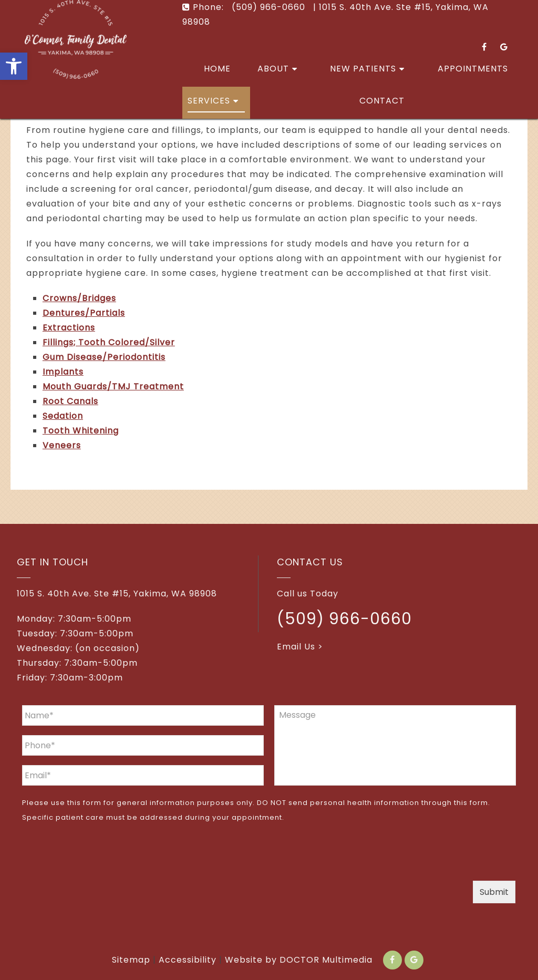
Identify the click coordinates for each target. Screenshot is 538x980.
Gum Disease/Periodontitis (104, 357)
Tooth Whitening (81, 431)
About (273, 69)
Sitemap (131, 960)
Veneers (62, 445)
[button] (14, 66)
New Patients (363, 69)
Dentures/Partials (84, 313)
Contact (382, 101)
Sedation (63, 416)
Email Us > (300, 647)
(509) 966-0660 (344, 619)
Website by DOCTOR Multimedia (299, 960)
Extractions (69, 328)
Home (217, 69)
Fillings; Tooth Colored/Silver (109, 342)
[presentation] (102, 855)
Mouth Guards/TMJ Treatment (113, 386)
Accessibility (188, 960)
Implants (63, 372)
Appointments (473, 69)
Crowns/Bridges (79, 298)
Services (209, 101)
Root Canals (70, 401)
